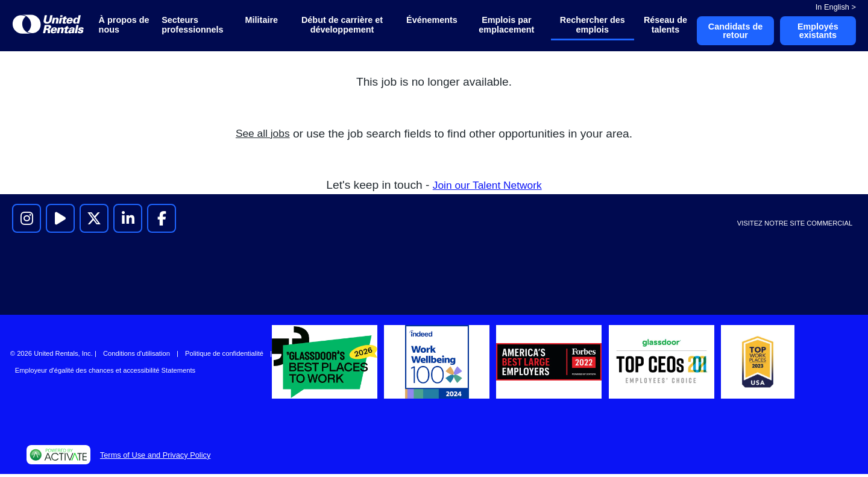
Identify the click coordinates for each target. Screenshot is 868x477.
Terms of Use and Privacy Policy (155, 457)
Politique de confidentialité (224, 356)
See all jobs (263, 136)
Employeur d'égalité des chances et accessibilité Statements (105, 373)
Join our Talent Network (487, 187)
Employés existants (816, 32)
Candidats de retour (730, 32)
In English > (836, 7)
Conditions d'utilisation (137, 356)
